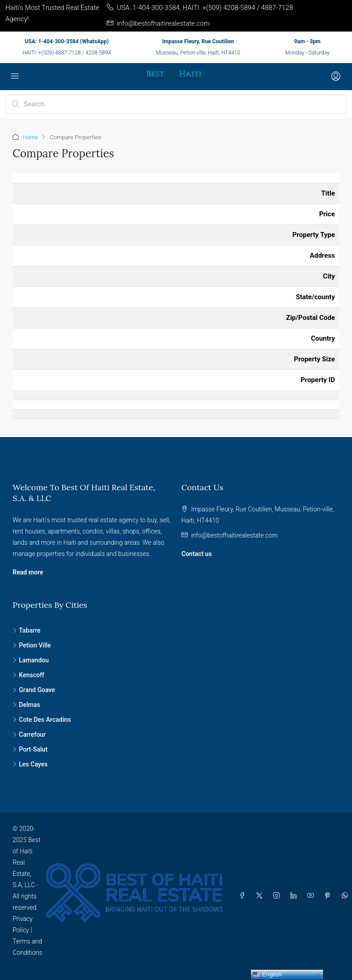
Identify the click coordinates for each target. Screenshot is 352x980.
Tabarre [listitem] (27, 630)
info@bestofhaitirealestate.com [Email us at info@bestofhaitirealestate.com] (234, 535)
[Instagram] (278, 896)
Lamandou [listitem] (31, 660)
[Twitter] (261, 896)
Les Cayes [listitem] (30, 764)
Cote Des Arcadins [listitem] (42, 720)
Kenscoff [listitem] (28, 675)
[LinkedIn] (295, 896)
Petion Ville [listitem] (32, 645)
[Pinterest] (329, 896)
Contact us (197, 554)
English (267, 975)
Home (31, 137)
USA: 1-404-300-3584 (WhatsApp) (67, 41)
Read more (28, 572)
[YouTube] (312, 896)
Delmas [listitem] (26, 705)
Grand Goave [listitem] (34, 690)
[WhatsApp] (347, 896)
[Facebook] (244, 896)
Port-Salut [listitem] (30, 749)
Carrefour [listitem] (29, 734)
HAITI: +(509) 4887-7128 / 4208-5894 (67, 53)
